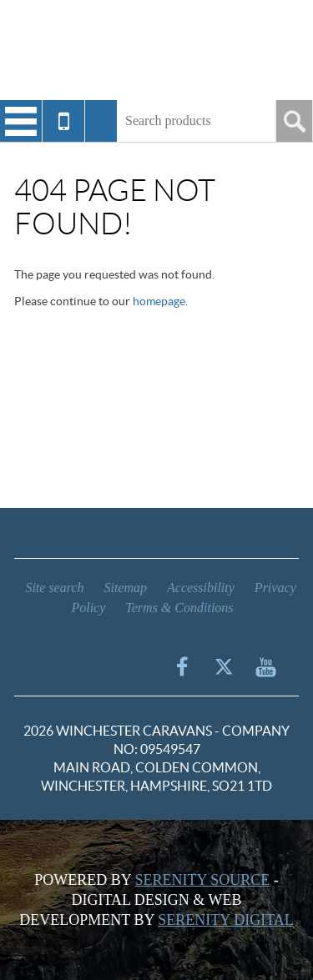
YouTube (265, 666)
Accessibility (201, 588)
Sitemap (125, 588)
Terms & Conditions (179, 608)
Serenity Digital (225, 920)
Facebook (182, 666)
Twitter (224, 666)
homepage (159, 301)
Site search (54, 588)
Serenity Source (203, 880)
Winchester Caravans (157, 50)
